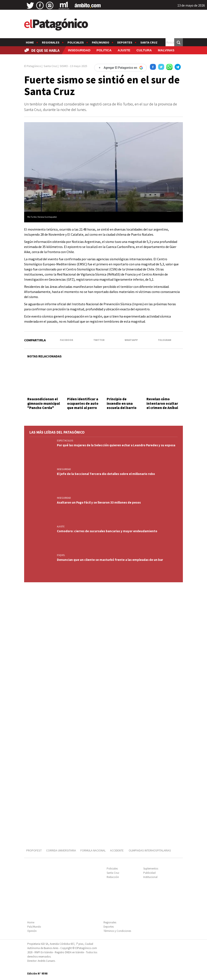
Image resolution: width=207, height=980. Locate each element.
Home (30, 42)
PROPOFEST (34, 850)
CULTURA (144, 50)
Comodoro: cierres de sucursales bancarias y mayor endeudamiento (107, 531)
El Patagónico (33, 66)
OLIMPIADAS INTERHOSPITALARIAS (150, 850)
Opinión (32, 931)
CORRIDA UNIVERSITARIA (61, 850)
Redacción (113, 877)
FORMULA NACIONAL (93, 850)
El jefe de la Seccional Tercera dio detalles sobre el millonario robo (106, 474)
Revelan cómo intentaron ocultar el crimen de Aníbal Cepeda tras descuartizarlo (162, 408)
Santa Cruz (149, 42)
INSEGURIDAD (79, 50)
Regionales (51, 42)
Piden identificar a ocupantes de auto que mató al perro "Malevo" (83, 405)
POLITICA (104, 50)
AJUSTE (124, 50)
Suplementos (151, 869)
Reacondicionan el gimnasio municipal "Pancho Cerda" (44, 403)
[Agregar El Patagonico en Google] (120, 68)
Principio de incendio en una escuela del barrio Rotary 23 (122, 405)
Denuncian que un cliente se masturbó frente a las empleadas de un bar (110, 560)
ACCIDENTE (117, 850)
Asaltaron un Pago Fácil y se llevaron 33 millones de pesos (99, 502)
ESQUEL (61, 555)
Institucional (150, 877)
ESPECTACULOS (65, 441)
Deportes (125, 42)
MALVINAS (166, 50)
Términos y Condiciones (117, 931)
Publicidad (149, 873)
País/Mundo (101, 42)
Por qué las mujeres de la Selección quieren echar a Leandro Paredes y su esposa (116, 445)
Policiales (76, 42)
